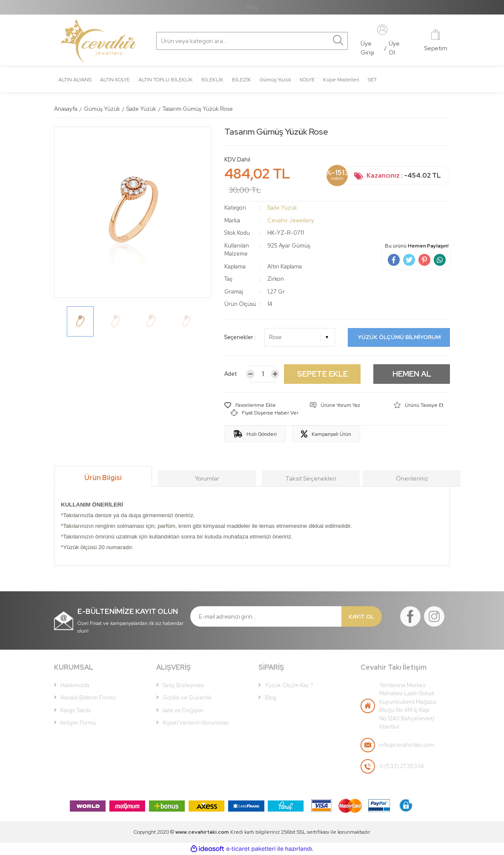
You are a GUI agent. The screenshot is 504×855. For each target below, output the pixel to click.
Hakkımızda (75, 685)
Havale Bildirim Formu (88, 698)
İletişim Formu (78, 723)
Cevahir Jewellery (291, 220)
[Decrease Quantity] (250, 374)
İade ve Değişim (183, 710)
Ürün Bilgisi (103, 478)
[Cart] (436, 41)
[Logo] (99, 41)
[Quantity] (263, 374)
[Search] (197, 41)
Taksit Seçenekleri (311, 478)
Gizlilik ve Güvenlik (187, 698)
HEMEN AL (412, 374)
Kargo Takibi (76, 710)
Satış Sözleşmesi (183, 685)
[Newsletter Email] (266, 616)
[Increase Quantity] (275, 374)
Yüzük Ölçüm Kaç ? (289, 685)
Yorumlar (207, 478)
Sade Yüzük (282, 208)
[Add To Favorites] (250, 405)
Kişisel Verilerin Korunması (196, 723)
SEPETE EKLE (322, 374)
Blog (252, 7)
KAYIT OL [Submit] (361, 617)
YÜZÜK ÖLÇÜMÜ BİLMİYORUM (399, 337)
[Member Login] (382, 29)
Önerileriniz (412, 478)
